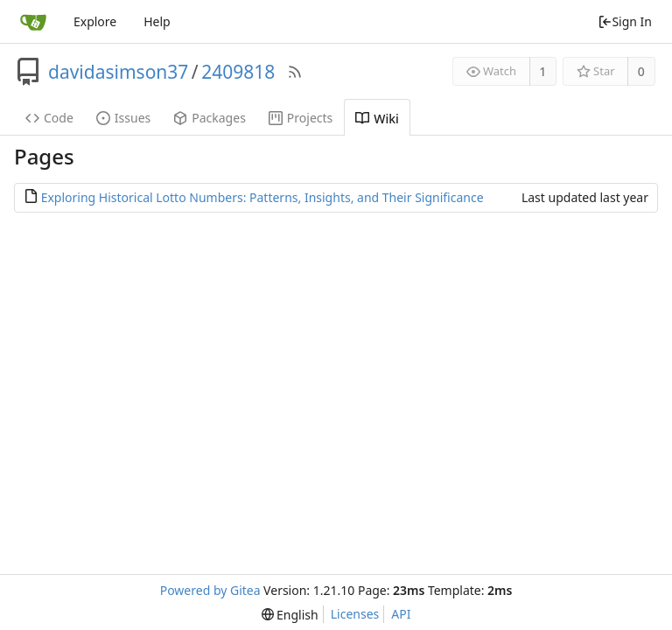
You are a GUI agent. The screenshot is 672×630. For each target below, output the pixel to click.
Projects (301, 118)
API (401, 614)
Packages (210, 118)
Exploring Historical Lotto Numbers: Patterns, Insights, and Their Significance (262, 197)
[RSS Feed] (295, 72)
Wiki (377, 119)
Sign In (625, 21)
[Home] (33, 22)
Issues (123, 118)
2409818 (238, 72)
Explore (95, 21)
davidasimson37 (118, 72)
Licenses (355, 614)
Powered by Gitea (210, 590)
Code (49, 118)
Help (157, 21)
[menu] (290, 615)
